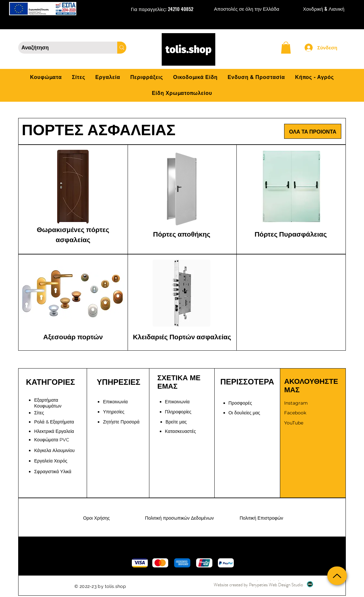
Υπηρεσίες (114, 412)
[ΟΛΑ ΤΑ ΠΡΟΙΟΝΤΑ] (313, 131)
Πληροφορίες (178, 412)
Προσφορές (240, 403)
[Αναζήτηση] (63, 48)
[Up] (337, 576)
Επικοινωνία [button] (115, 402)
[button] (286, 48)
